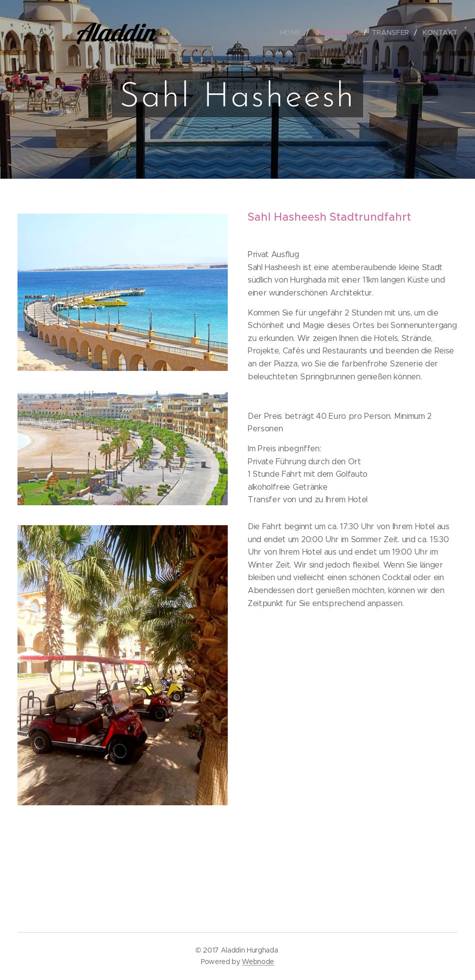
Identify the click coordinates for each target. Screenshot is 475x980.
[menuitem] (295, 32)
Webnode (258, 962)
